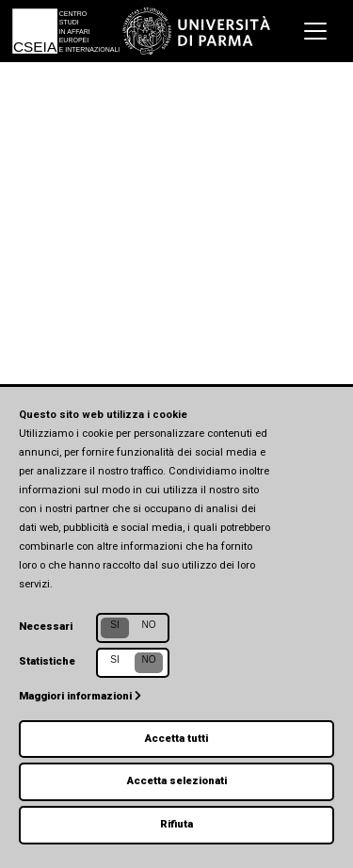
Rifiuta (176, 824)
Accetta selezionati (177, 781)
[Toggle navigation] (315, 31)
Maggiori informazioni (80, 696)
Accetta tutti (176, 739)
